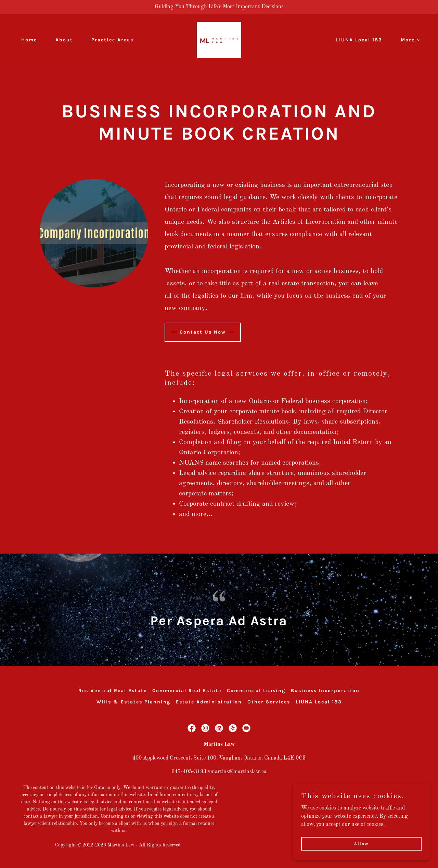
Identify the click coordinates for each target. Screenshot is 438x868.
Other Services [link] (269, 702)
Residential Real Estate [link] (113, 691)
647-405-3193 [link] (189, 772)
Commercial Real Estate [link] (187, 691)
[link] (219, 40)
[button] (409, 40)
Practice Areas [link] (112, 40)
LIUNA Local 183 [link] (359, 40)
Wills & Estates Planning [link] (133, 702)
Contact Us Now (203, 332)
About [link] (64, 40)
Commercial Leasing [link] (256, 691)
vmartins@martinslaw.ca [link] (237, 772)
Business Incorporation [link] (325, 691)
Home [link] (29, 40)
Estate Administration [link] (209, 702)
